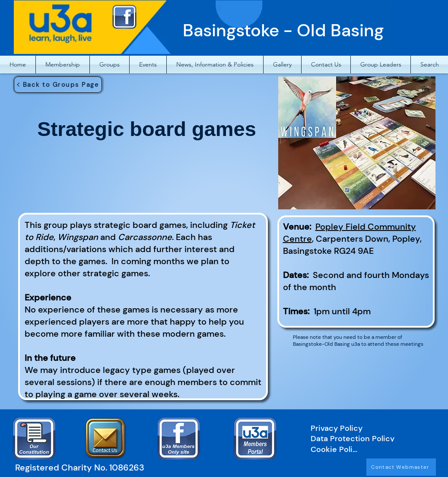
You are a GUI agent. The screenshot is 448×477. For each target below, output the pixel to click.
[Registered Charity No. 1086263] (84, 467)
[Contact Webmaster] (401, 467)
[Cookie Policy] (336, 449)
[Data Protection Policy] (366, 439)
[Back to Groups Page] (58, 85)
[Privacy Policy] (366, 428)
